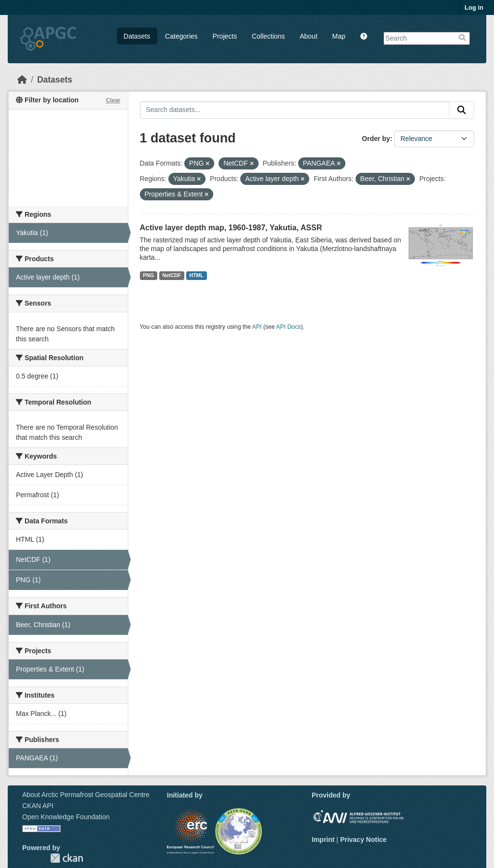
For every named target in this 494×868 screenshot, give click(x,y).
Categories (181, 36)
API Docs (288, 327)
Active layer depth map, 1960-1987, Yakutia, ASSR (231, 228)
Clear (113, 100)
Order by (376, 139)
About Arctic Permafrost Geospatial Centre (86, 795)
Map (339, 36)
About (309, 36)
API (257, 327)
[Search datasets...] (295, 110)
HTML (197, 275)
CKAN (67, 858)
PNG (148, 275)
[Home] (22, 80)
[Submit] (462, 110)
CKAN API (38, 806)
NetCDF (172, 275)
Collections (268, 36)
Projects (225, 36)
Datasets (137, 36)
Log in (474, 7)
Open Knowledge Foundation (66, 817)
